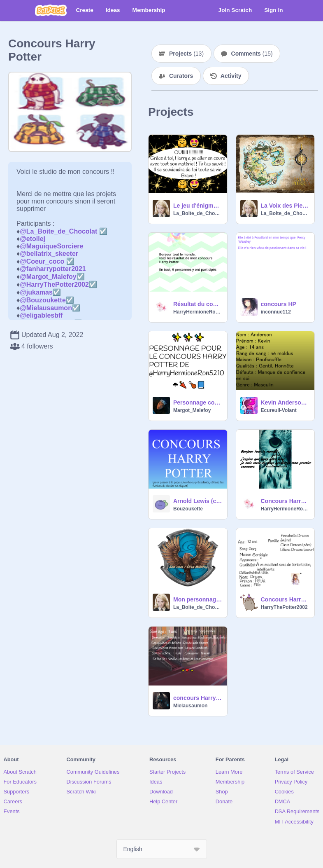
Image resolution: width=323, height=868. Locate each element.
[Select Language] (162, 849)
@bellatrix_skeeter (49, 254)
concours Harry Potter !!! (198, 698)
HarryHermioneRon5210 (198, 312)
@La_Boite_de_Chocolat (58, 231)
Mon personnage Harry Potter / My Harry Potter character (198, 599)
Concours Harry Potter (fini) (285, 501)
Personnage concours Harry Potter (198, 402)
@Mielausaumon (46, 308)
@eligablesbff (41, 315)
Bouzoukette (188, 509)
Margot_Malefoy (192, 410)
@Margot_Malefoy (48, 277)
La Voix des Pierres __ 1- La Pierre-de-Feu (285, 206)
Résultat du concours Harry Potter (198, 304)
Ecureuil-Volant (279, 410)
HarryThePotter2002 (284, 607)
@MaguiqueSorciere (51, 246)
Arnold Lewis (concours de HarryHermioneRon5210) (198, 501)
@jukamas (36, 292)
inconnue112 (276, 312)
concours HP (279, 304)
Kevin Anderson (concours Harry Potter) (285, 402)
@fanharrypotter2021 (53, 269)
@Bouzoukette (43, 300)
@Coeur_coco (42, 261)
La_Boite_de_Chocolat (198, 213)
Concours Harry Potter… (285, 599)
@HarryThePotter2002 (54, 284)
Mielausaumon (190, 706)
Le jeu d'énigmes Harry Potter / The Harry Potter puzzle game (198, 206)
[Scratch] (51, 10)
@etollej (33, 239)
